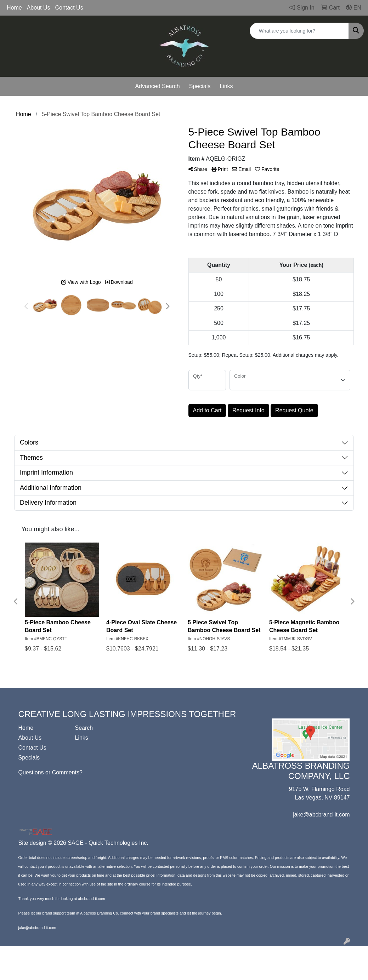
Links (226, 86)
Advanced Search (157, 86)
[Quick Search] (299, 31)
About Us (39, 8)
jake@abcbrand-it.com (321, 815)
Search (84, 728)
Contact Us (69, 8)
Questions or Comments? (50, 772)
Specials (200, 86)
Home (14, 8)
